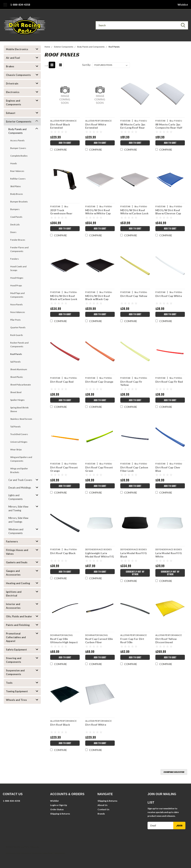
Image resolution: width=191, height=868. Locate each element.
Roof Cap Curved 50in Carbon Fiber (99, 641)
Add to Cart (65, 143)
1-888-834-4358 (20, 5)
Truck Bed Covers (19, 434)
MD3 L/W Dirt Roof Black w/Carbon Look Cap (64, 298)
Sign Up (63, 805)
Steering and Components (14, 660)
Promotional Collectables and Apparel (16, 637)
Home (47, 47)
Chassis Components (18, 75)
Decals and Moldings (20, 488)
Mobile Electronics (17, 49)
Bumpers (15, 209)
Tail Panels (15, 427)
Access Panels (17, 140)
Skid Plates (16, 186)
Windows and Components (16, 531)
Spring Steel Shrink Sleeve (19, 409)
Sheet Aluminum (19, 369)
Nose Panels (17, 304)
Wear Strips (16, 449)
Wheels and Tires (16, 700)
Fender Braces (18, 240)
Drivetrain (12, 84)
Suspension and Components (15, 672)
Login (53, 805)
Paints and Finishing (18, 625)
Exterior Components (19, 122)
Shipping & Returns (60, 814)
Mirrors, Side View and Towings (18, 520)
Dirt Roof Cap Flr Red (169, 382)
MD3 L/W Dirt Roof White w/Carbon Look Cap (134, 212)
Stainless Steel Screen (21, 419)
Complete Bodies (19, 156)
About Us (102, 805)
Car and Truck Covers (20, 480)
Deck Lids (15, 225)
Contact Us (103, 809)
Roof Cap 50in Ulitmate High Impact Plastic (64, 641)
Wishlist (183, 5)
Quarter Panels (18, 327)
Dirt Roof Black (60, 725)
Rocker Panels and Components (19, 345)
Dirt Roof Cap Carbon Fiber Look (134, 469)
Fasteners (12, 541)
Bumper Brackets (19, 202)
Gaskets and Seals (17, 562)
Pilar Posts (15, 320)
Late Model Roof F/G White (169, 555)
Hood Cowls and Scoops (18, 268)
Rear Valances (17, 171)
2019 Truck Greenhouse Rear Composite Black (61, 212)
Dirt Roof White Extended (95, 126)
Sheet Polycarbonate (21, 385)
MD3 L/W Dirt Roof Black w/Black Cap (97, 298)
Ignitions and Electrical (14, 594)
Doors (13, 232)
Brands (101, 814)
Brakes (10, 66)
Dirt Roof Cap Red (62, 382)
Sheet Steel (16, 392)
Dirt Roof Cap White (169, 296)
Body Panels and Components (17, 131)
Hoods (14, 163)
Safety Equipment (16, 650)
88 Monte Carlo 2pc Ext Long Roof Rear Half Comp (133, 126)
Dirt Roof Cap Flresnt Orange (64, 469)
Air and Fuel (13, 58)
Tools (9, 683)
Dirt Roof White (95, 725)
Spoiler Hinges (17, 400)
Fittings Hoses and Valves (17, 552)
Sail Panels (15, 362)
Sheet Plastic (17, 377)
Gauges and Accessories (13, 573)
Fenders (15, 259)
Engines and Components (14, 103)
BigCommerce (24, 853)
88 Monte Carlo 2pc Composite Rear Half (169, 126)
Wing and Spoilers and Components (21, 459)
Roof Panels (16, 354)
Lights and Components (15, 497)
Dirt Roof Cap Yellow (134, 296)
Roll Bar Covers (18, 179)
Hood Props (16, 285)
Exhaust (11, 113)
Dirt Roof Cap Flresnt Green (99, 469)
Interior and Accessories (13, 606)
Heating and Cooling (18, 583)
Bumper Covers (18, 148)
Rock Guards (17, 335)
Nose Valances (18, 312)
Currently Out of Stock (135, 573)
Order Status (57, 809)
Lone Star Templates (54, 853)
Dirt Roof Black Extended (60, 126)
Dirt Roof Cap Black (63, 553)
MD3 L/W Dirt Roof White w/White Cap (98, 212)
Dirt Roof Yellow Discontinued (166, 641)
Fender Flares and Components (19, 249)
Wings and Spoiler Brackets (19, 470)
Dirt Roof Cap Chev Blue (168, 469)
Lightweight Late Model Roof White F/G (99, 555)
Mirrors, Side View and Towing (18, 508)
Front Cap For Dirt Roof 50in (132, 641)
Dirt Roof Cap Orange (99, 382)
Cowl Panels (16, 217)
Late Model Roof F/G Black (133, 555)
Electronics (13, 92)
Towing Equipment (17, 691)
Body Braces (17, 194)
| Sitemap (35, 847)
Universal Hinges (19, 442)
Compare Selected (174, 772)
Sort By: (87, 65)
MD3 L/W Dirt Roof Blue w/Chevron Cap (168, 212)
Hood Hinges (17, 278)
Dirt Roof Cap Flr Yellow (131, 383)
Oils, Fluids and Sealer (19, 616)
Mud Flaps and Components (17, 295)
